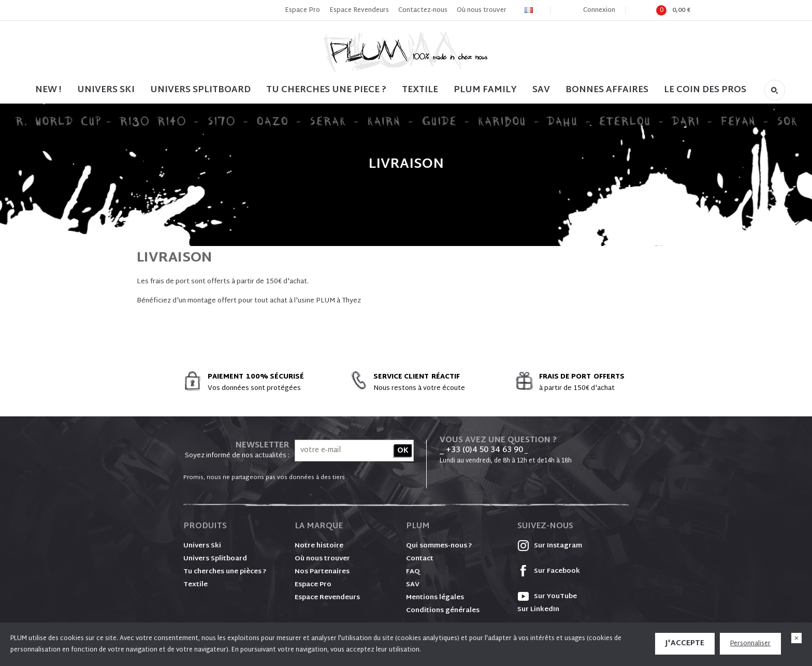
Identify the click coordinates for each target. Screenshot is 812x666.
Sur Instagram (550, 546)
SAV (541, 90)
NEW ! (48, 90)
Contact (420, 559)
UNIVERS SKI (106, 90)
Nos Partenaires (322, 572)
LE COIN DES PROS (705, 90)
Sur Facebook (549, 571)
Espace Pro (302, 10)
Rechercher (775, 90)
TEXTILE (420, 90)
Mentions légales (435, 598)
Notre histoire (319, 546)
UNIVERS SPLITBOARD (200, 90)
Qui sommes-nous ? (439, 546)
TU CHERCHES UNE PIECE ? (326, 90)
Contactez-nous (423, 10)
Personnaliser (750, 644)
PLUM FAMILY (485, 90)
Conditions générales (443, 611)
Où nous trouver (482, 10)
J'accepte (685, 643)
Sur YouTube (547, 597)
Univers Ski (202, 546)
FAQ (413, 572)
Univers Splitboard (215, 559)
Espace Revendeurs (359, 10)
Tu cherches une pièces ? (225, 572)
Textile (195, 585)
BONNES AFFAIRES (607, 90)
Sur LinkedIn (538, 610)
